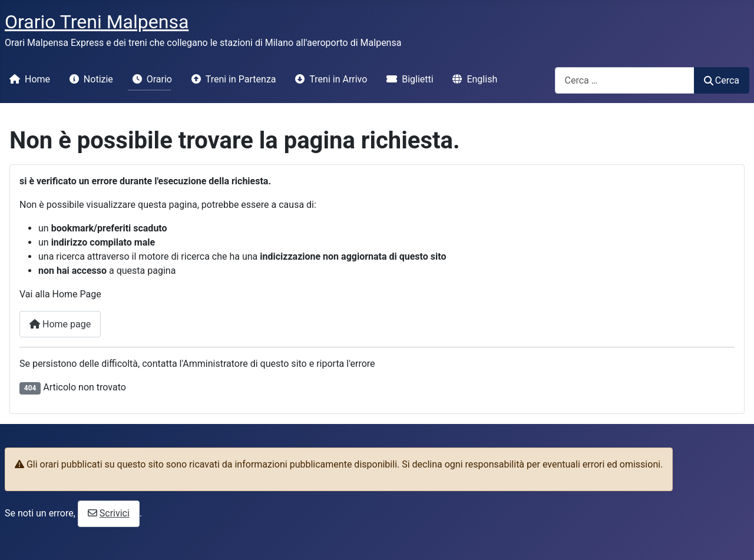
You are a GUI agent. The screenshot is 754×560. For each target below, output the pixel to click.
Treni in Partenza (232, 79)
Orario (150, 79)
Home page (60, 324)
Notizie (89, 79)
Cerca (722, 80)
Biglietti (407, 79)
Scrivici (115, 513)
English (472, 79)
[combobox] (625, 80)
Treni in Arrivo (329, 79)
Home (27, 79)
